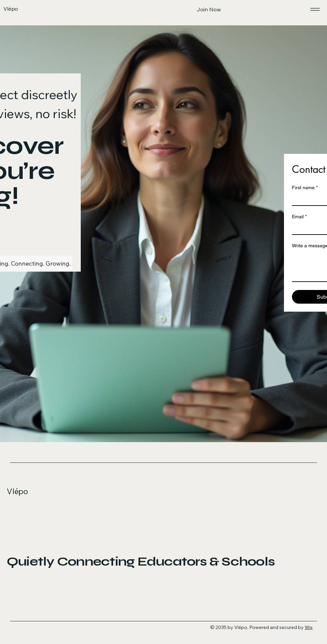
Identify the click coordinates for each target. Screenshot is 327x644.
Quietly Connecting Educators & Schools (141, 561)
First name (305, 188)
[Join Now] (209, 9)
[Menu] (314, 9)
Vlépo (17, 491)
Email (299, 217)
